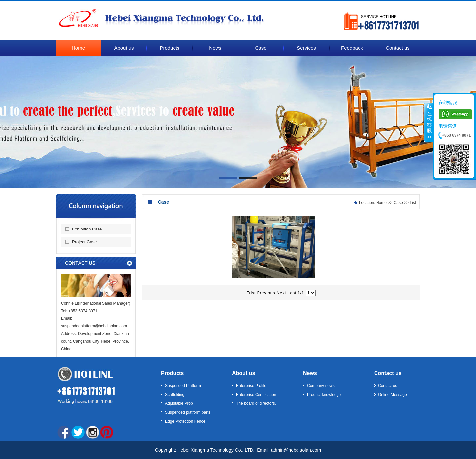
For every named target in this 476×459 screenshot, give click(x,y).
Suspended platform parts (188, 412)
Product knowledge (324, 395)
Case (398, 203)
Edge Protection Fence (185, 421)
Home (381, 203)
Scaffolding (175, 395)
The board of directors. (256, 403)
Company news (321, 386)
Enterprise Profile (251, 386)
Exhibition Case (87, 229)
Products (172, 373)
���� (429, 122)
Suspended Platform (183, 386)
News (310, 373)
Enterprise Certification (256, 395)
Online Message (393, 395)
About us (243, 373)
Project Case (84, 242)
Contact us (388, 373)
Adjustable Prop (179, 403)
